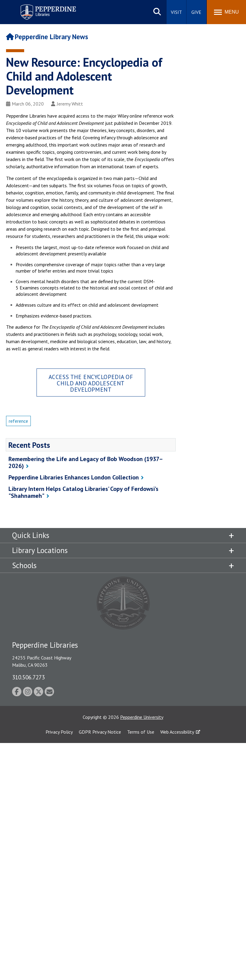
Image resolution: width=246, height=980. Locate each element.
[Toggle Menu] (226, 12)
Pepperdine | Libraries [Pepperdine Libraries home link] (41, 6)
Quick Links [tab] (31, 535)
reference (18, 421)
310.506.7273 (28, 677)
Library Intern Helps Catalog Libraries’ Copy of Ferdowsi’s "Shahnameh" (83, 492)
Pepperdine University (142, 717)
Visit (176, 12)
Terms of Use (141, 732)
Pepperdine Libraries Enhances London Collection (74, 477)
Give (196, 12)
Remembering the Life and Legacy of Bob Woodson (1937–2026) (86, 462)
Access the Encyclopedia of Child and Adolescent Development (91, 383)
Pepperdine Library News (47, 37)
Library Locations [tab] (40, 550)
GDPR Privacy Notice (100, 732)
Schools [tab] (24, 565)
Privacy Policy (59, 732)
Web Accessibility (177, 732)
